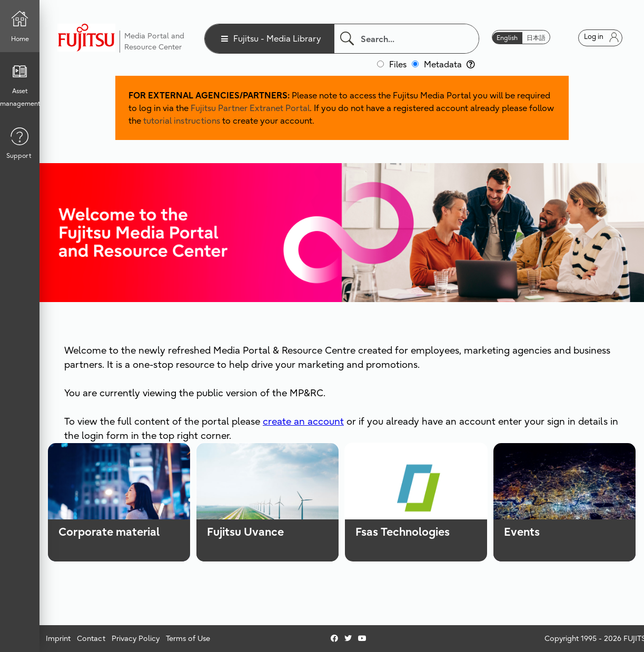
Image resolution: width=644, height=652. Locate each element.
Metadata (449, 64)
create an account (303, 421)
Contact (91, 638)
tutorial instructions (182, 121)
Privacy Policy (136, 638)
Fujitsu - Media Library (277, 38)
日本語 (536, 38)
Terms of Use (188, 638)
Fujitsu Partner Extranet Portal (250, 108)
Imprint (58, 638)
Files (398, 64)
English (507, 38)
